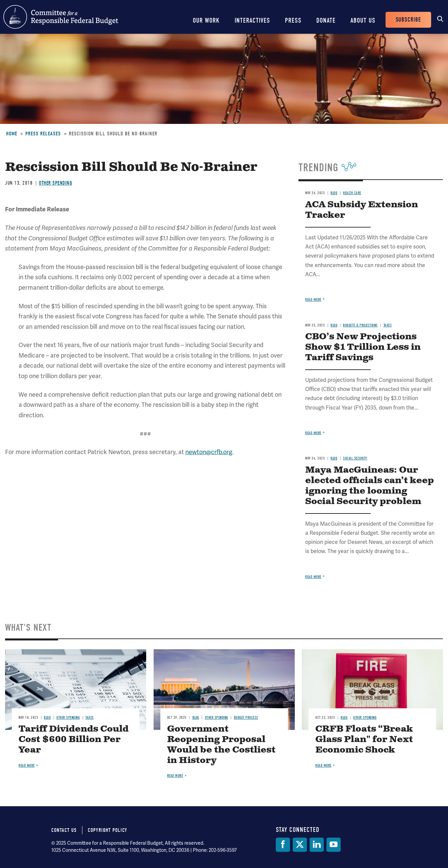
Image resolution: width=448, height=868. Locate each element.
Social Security (355, 458)
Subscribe (408, 20)
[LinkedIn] (317, 845)
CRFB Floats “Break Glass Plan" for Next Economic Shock (364, 740)
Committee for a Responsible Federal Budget (61, 17)
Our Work (206, 20)
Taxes (388, 325)
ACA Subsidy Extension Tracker (362, 210)
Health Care (352, 193)
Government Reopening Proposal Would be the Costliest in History (221, 745)
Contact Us (64, 830)
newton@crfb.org (209, 452)
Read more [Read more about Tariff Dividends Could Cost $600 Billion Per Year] (27, 766)
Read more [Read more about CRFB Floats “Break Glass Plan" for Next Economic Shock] (323, 766)
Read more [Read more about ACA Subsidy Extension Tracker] (313, 300)
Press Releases (43, 134)
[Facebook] (283, 845)
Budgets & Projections (360, 325)
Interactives (252, 20)
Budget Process (246, 718)
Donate (326, 20)
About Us (363, 20)
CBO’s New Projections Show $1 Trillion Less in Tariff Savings (363, 347)
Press (293, 20)
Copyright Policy (108, 830)
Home (12, 134)
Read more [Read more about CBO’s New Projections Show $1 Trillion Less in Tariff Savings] (313, 433)
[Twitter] (300, 845)
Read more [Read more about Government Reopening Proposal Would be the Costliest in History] (175, 776)
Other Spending (55, 183)
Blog (334, 193)
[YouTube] (334, 845)
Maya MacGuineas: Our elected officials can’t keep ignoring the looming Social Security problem (370, 486)
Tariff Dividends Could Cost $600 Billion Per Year (74, 740)
